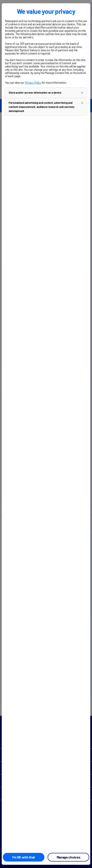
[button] (46, 93)
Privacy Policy (33, 83)
